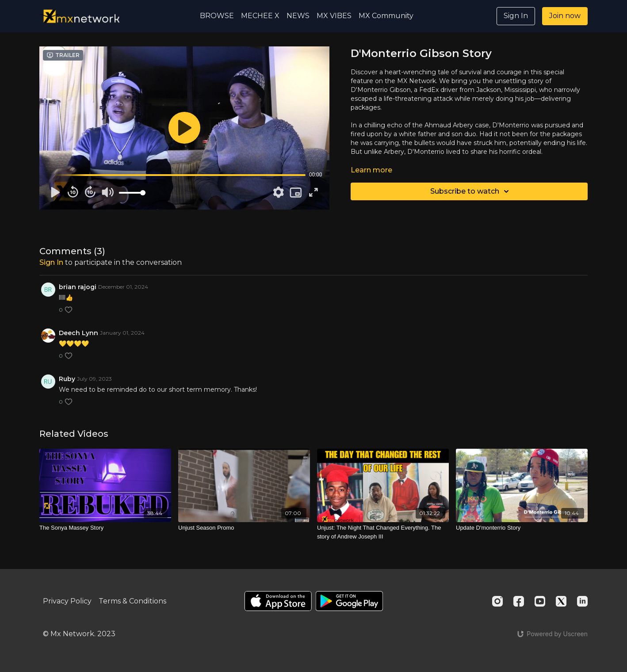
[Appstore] (278, 601)
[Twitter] (561, 601)
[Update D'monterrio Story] (522, 528)
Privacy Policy (67, 601)
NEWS (298, 16)
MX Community (386, 16)
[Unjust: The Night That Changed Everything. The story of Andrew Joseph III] (383, 532)
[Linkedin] (582, 601)
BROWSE (217, 16)
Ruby (67, 379)
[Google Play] (349, 601)
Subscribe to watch (471, 191)
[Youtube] (540, 601)
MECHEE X (260, 16)
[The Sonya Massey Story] (105, 528)
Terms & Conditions (132, 601)
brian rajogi (78, 287)
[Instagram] (497, 601)
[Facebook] (519, 601)
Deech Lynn (78, 333)
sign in (51, 262)
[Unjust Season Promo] (244, 528)
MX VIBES (334, 16)
